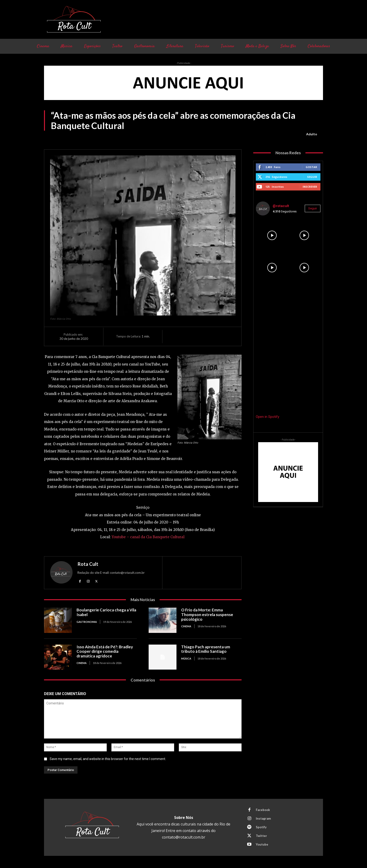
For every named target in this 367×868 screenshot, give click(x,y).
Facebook (263, 810)
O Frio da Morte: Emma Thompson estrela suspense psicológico (207, 614)
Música (186, 658)
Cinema (186, 626)
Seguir (312, 177)
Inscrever (310, 187)
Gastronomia (87, 622)
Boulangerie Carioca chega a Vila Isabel (106, 612)
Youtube (262, 844)
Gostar (311, 167)
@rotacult (281, 206)
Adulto (312, 134)
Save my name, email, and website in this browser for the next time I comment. (108, 759)
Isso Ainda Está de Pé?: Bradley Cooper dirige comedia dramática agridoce (105, 651)
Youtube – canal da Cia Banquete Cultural (148, 537)
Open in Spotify (268, 417)
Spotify (261, 827)
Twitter (261, 836)
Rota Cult (88, 564)
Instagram (263, 818)
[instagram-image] (272, 235)
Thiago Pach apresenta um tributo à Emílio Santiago (206, 649)
